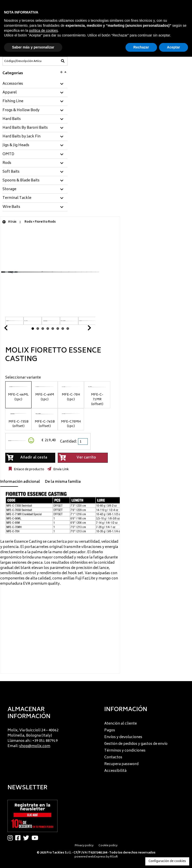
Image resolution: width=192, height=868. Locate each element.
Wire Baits (11, 207)
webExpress (97, 857)
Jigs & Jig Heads (16, 145)
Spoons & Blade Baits (21, 181)
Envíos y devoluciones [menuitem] (123, 737)
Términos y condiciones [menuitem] (125, 751)
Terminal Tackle (17, 198)
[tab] (35, 84)
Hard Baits (12, 119)
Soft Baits (11, 172)
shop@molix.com (35, 746)
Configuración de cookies (167, 861)
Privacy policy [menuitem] (84, 846)
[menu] (48, 737)
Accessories (13, 84)
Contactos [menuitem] (113, 757)
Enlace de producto (29, 469)
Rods (7, 163)
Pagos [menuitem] (110, 730)
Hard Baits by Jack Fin (21, 137)
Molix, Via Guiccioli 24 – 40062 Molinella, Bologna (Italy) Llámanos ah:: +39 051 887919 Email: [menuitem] (33, 738)
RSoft (114, 857)
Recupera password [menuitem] (121, 764)
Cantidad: (68, 442)
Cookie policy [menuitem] (108, 846)
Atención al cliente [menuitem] (120, 724)
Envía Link (61, 469)
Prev (12, 329)
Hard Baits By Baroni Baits (25, 128)
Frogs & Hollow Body (21, 110)
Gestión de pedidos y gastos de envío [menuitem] (136, 744)
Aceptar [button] (173, 47)
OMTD (8, 154)
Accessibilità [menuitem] (115, 771)
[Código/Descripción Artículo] (23, 61)
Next (83, 329)
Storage (9, 189)
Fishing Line (13, 101)
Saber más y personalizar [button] (33, 47)
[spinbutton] (83, 441)
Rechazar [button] (141, 47)
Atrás (9, 222)
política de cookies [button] (43, 30)
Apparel (10, 93)
